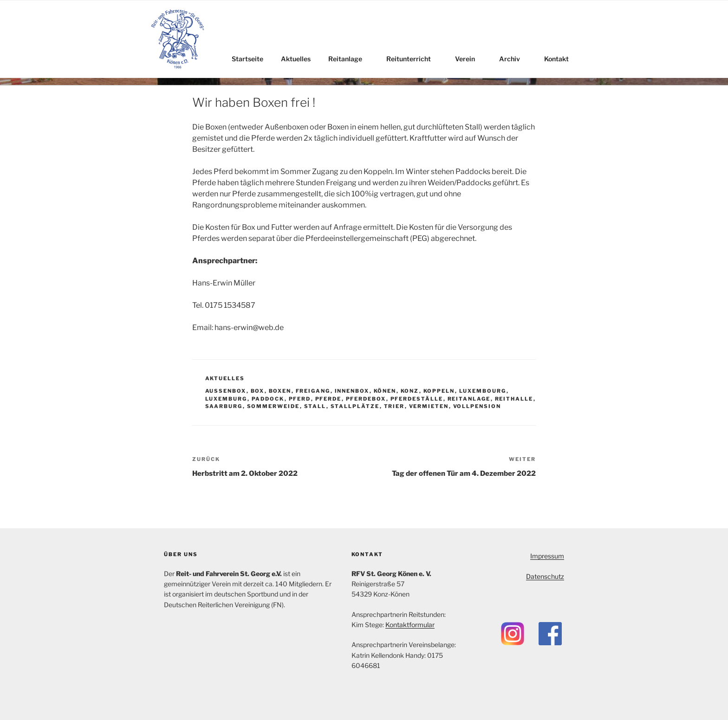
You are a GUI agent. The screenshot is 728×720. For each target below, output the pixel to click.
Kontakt (561, 59)
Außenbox (226, 391)
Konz (410, 391)
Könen (385, 391)
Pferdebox (366, 399)
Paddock (268, 399)
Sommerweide (273, 406)
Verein (469, 59)
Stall (315, 406)
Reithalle (514, 399)
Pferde (328, 399)
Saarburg (224, 406)
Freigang (313, 391)
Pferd (300, 399)
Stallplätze (355, 406)
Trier (394, 406)
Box (258, 391)
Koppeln (439, 391)
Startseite (247, 59)
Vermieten (429, 406)
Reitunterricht (413, 59)
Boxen (280, 391)
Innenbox (352, 391)
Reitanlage (350, 59)
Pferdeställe (417, 399)
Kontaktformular (410, 625)
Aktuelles (296, 59)
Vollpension (477, 406)
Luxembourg (483, 391)
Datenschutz (545, 576)
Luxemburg (226, 399)
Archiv (514, 59)
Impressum (547, 556)
